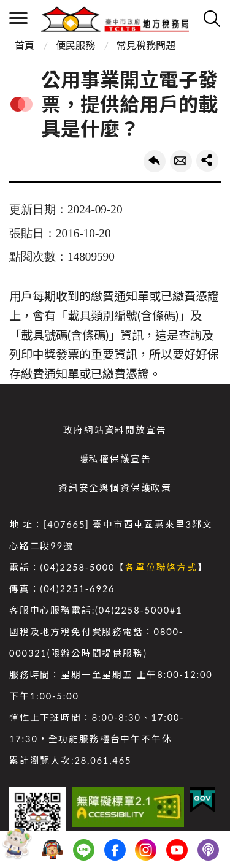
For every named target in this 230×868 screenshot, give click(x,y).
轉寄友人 (181, 161)
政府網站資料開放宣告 (115, 430)
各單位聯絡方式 (161, 567)
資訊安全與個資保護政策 (115, 488)
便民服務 (75, 45)
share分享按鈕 (207, 161)
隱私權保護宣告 (115, 459)
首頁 (25, 45)
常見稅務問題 (146, 45)
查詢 (212, 18)
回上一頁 (155, 161)
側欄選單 (18, 18)
